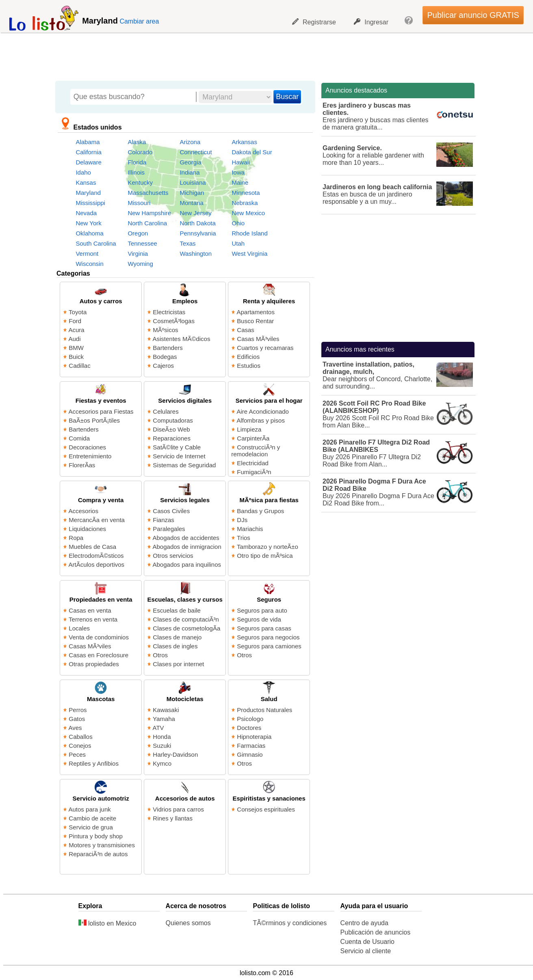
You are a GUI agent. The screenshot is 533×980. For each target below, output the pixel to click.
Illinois (136, 172)
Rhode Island (249, 233)
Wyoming (140, 264)
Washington (196, 254)
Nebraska (245, 203)
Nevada (86, 213)
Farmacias (251, 746)
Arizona (190, 142)
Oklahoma (89, 233)
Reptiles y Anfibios (94, 763)
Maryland (88, 193)
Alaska (137, 142)
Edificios (248, 357)
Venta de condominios (99, 637)
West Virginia (249, 254)
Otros (160, 655)
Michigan (192, 193)
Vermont (87, 254)
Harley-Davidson (175, 754)
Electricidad (253, 463)
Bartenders (168, 348)
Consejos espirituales (266, 809)
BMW (76, 348)
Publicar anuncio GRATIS (473, 15)
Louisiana (193, 182)
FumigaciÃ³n (254, 472)
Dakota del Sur (252, 152)
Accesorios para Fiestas (101, 411)
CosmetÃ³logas (174, 321)
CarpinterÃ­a (253, 438)
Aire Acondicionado (263, 411)
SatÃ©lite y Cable (177, 447)
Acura (77, 330)
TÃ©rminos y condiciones (290, 923)
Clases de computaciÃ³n (186, 619)
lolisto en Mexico (107, 923)
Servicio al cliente (366, 951)
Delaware (88, 162)
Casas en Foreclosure (99, 655)
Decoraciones (87, 447)
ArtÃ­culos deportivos (97, 564)
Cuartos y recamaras (265, 348)
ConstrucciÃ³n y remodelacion (256, 451)
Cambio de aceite (92, 818)
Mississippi (90, 203)
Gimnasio (250, 754)
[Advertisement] (262, 55)
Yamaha (164, 719)
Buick (76, 357)
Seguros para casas (264, 628)
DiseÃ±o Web (171, 429)
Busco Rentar (255, 321)
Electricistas (169, 312)
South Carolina (96, 243)
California (88, 152)
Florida (137, 162)
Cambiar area (139, 21)
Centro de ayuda (364, 923)
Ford (75, 321)
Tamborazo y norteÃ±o (268, 547)
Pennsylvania (198, 233)
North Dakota (197, 223)
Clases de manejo (177, 637)
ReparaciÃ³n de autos (98, 854)
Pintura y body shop (96, 836)
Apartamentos (256, 312)
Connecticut (196, 152)
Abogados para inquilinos (187, 564)
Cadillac (79, 366)
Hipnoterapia (254, 737)
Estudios (249, 366)
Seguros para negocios (268, 637)
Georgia (190, 162)
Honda (162, 737)
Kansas (86, 182)
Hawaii (241, 162)
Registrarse (314, 22)
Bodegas (165, 357)
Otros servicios (173, 556)
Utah (238, 243)
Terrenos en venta (93, 619)
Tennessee (142, 243)
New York (88, 223)
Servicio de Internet (179, 456)
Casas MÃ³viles (258, 339)
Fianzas (164, 520)
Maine (240, 182)
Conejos (80, 746)
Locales (79, 628)
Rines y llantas (173, 818)
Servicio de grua (91, 827)
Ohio (238, 223)
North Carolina (147, 223)
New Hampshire (149, 213)
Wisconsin (89, 264)
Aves (75, 728)
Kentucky (140, 182)
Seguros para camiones (269, 646)
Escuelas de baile (177, 610)
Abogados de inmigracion (187, 547)
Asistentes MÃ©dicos (182, 339)
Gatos (77, 719)
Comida (79, 438)
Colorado (140, 152)
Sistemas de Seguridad (184, 465)
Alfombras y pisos (261, 420)
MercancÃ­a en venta (97, 520)
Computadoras (173, 420)
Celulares (166, 411)
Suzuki (162, 746)
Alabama (88, 142)
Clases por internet (178, 664)
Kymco (162, 763)
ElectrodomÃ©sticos (96, 556)
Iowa (238, 172)
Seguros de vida (259, 619)
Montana (191, 203)
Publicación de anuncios (376, 932)
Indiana (190, 172)
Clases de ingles (175, 646)
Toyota (78, 312)
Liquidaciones (87, 529)
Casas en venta (90, 610)
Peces (77, 754)
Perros (78, 710)
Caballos (80, 737)
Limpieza (249, 429)
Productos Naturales (264, 710)
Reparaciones (172, 438)
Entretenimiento (90, 456)
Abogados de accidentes (186, 538)
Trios (244, 538)
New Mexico (248, 213)
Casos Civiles (171, 511)
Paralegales (169, 529)
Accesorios (83, 511)
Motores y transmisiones (102, 845)
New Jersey (195, 213)
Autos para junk (90, 809)
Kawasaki (166, 710)
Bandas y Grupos (260, 511)
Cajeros (163, 366)
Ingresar (371, 22)
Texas (187, 243)
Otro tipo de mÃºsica (265, 556)
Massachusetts (148, 193)
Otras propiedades (94, 664)
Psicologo (250, 719)
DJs (242, 520)
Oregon (138, 233)
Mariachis (250, 529)
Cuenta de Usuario (367, 942)
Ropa (76, 538)
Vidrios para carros (178, 809)
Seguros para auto (262, 610)
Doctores (249, 728)
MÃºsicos (165, 330)
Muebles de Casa (92, 547)
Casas (246, 330)
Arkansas (244, 142)
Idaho (83, 172)
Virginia (138, 254)
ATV (158, 728)
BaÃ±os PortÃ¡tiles (94, 420)
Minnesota (246, 193)
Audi (75, 339)
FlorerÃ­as (82, 465)
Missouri (139, 203)
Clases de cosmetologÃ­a (186, 628)
